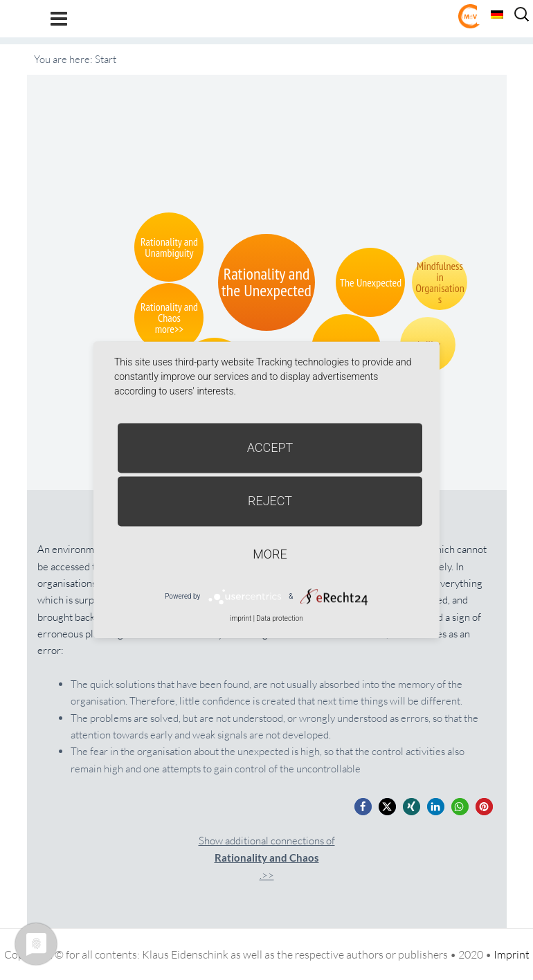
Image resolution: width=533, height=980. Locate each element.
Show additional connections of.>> (267, 858)
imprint (241, 618)
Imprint (512, 954)
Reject (270, 501)
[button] (363, 807)
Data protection (279, 618)
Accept (270, 447)
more (270, 554)
